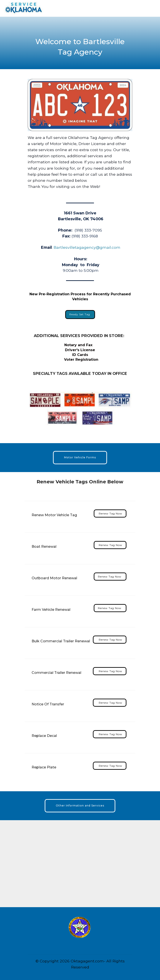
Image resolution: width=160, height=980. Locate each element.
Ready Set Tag (80, 314)
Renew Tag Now (110, 513)
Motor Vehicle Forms (80, 457)
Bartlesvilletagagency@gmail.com (87, 247)
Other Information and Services (80, 806)
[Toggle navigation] (153, 7)
